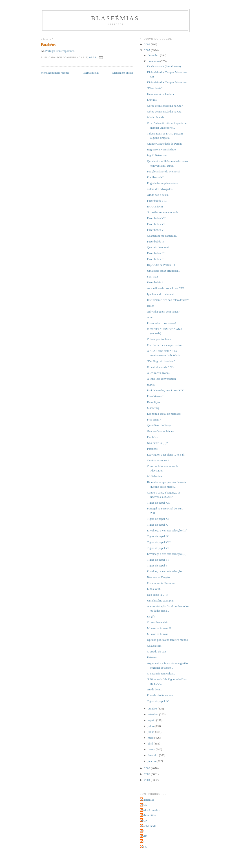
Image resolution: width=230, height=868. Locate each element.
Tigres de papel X (157, 525)
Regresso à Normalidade (161, 149)
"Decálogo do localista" (161, 361)
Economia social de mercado (164, 414)
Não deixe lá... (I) (157, 595)
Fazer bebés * (155, 282)
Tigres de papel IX (158, 536)
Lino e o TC (154, 589)
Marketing (153, 408)
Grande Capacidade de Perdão (165, 144)
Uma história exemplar (160, 600)
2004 (147, 780)
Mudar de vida (155, 117)
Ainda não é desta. (158, 195)
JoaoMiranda (148, 826)
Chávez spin (154, 646)
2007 (147, 50)
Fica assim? (154, 420)
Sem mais (153, 276)
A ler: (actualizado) (158, 373)
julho (151, 726)
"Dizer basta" (155, 88)
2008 (147, 44)
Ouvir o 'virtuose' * (158, 460)
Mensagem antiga (123, 73)
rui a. (144, 847)
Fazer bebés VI (156, 224)
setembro (154, 714)
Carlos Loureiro (150, 810)
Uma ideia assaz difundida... (163, 271)
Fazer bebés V (155, 230)
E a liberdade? (155, 177)
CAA (144, 805)
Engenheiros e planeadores (163, 183)
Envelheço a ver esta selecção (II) (167, 554)
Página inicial (91, 73)
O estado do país (157, 651)
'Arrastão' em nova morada (163, 212)
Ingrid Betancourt (157, 155)
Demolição (153, 402)
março (152, 749)
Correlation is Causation (161, 583)
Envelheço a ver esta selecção (164, 571)
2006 (147, 768)
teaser (150, 306)
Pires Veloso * (155, 396)
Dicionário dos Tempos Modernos (167, 82)
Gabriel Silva (149, 815)
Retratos (152, 657)
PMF (144, 836)
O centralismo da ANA (160, 367)
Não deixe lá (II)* (157, 443)
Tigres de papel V (157, 565)
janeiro (152, 761)
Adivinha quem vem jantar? (163, 312)
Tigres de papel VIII (159, 542)
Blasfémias (115, 18)
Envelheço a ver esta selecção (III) (167, 530)
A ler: (150, 317)
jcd (143, 841)
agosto (152, 720)
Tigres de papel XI (158, 519)
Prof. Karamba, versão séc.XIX (165, 390)
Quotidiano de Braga (159, 425)
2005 (147, 774)
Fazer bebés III (156, 253)
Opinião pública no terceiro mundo (167, 640)
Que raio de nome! (158, 247)
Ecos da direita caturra (160, 695)
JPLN (144, 821)
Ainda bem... (154, 689)
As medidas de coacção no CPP (165, 288)
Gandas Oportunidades (160, 431)
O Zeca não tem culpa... (161, 673)
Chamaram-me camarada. (162, 236)
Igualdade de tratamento (161, 294)
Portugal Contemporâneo (60, 51)
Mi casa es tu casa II (159, 628)
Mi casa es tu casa (157, 634)
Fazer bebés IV (156, 241)
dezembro (154, 55)
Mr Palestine (154, 476)
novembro (154, 61)
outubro (153, 708)
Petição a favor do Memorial (164, 171)
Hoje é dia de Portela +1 (161, 265)
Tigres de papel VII (158, 548)
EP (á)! (151, 616)
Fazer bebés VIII (157, 201)
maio (151, 738)
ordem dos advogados (160, 189)
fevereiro (153, 755)
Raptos (151, 384)
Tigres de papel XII (158, 503)
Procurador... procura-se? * (163, 323)
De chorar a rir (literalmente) (164, 66)
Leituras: (152, 100)
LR (143, 831)
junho (151, 732)
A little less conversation (161, 379)
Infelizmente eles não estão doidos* (168, 300)
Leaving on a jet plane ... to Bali (166, 455)
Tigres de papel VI (158, 560)
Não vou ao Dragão (158, 577)
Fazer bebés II (155, 259)
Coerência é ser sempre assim (164, 345)
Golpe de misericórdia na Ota (164, 111)
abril (151, 744)
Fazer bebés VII (156, 218)
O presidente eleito (158, 622)
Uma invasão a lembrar (160, 94)
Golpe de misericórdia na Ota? (165, 106)
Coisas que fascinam (159, 339)
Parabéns (152, 437)
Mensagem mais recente (55, 73)
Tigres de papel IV (158, 701)
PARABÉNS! (155, 206)
